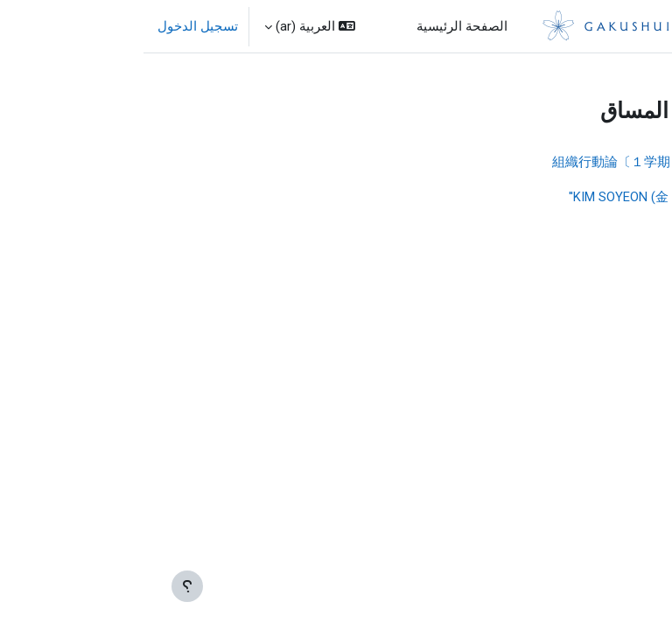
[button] (166, 26)
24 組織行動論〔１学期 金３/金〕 (507, 162)
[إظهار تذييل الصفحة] (44, 586)
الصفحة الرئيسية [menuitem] (318, 26)
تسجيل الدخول (54, 26)
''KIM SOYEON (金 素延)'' (494, 197)
